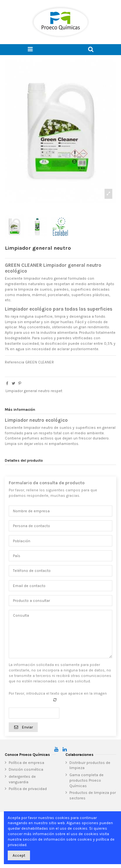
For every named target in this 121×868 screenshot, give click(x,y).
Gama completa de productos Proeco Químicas (86, 780)
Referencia (15, 362)
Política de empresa (26, 763)
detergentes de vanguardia (22, 779)
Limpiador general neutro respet (34, 391)
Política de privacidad (28, 789)
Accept (19, 855)
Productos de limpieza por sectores (93, 795)
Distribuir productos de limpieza (90, 765)
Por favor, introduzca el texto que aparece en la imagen (58, 693)
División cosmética (26, 769)
